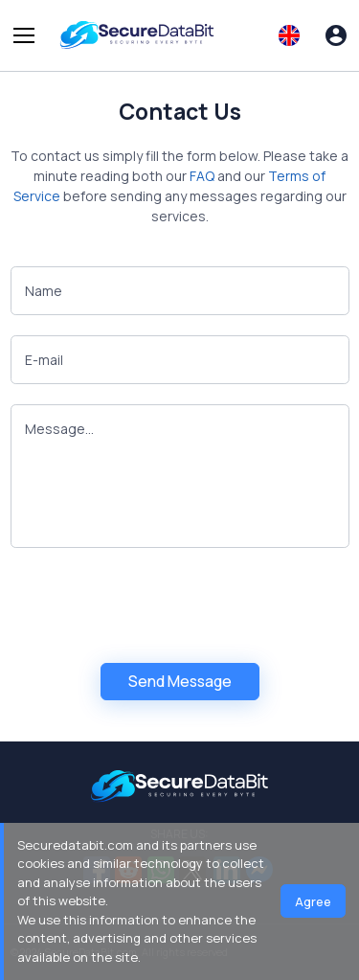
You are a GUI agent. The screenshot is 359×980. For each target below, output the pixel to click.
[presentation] (156, 605)
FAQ (202, 176)
